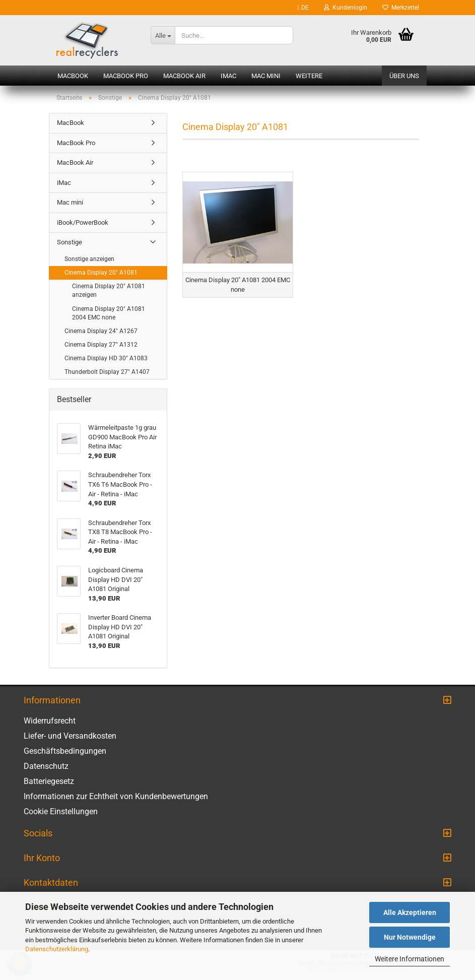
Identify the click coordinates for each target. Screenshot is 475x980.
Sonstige (70, 242)
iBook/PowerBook (83, 222)
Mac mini (266, 76)
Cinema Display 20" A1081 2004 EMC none (109, 313)
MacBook (73, 76)
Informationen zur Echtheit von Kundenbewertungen (116, 796)
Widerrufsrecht (50, 721)
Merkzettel (401, 8)
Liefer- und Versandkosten (70, 736)
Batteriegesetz (49, 781)
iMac (228, 76)
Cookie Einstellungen (61, 811)
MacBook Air (184, 76)
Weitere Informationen (410, 959)
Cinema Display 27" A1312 (101, 345)
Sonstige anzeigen (89, 259)
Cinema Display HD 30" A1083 (106, 358)
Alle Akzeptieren (410, 912)
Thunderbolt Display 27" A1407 (107, 372)
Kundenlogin (346, 8)
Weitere (309, 76)
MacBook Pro (126, 76)
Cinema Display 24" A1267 (101, 331)
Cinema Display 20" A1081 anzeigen (109, 290)
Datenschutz (46, 766)
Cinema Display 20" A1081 (101, 273)
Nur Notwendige (410, 937)
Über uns (404, 76)
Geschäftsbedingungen (65, 751)
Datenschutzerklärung (57, 949)
